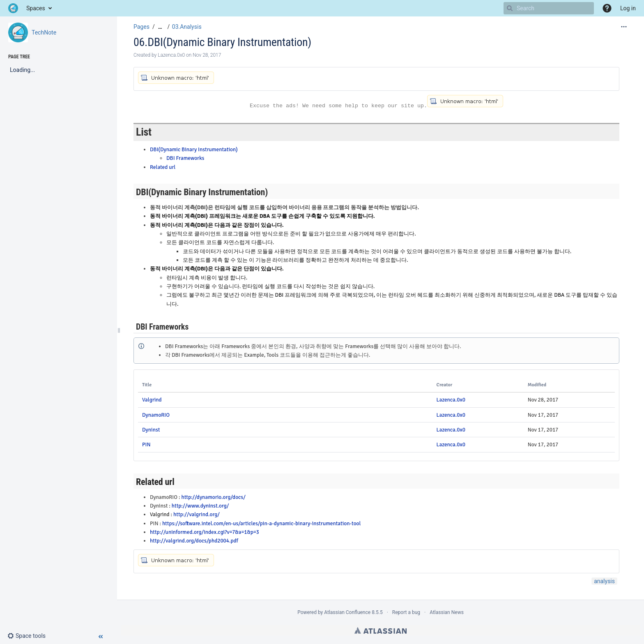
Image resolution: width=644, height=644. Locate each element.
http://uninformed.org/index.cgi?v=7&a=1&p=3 (205, 532)
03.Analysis (187, 27)
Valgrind (152, 400)
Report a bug (406, 612)
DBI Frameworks (185, 158)
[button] (607, 8)
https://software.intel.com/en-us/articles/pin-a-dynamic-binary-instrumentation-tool (262, 523)
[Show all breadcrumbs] (160, 27)
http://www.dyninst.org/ (200, 506)
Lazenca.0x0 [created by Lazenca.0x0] (171, 55)
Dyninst (151, 430)
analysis (604, 581)
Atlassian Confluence (347, 612)
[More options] (624, 27)
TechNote (44, 32)
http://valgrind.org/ (197, 514)
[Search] (510, 8)
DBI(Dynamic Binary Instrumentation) (194, 149)
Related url (163, 167)
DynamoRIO (156, 415)
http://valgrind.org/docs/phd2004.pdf (194, 541)
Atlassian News (447, 612)
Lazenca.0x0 (451, 400)
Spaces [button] (36, 8)
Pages (141, 27)
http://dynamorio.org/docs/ (213, 497)
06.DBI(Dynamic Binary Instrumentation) (222, 42)
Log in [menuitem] (628, 8)
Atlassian (381, 630)
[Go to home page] (13, 8)
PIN (146, 444)
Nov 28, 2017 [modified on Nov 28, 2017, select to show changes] (207, 55)
